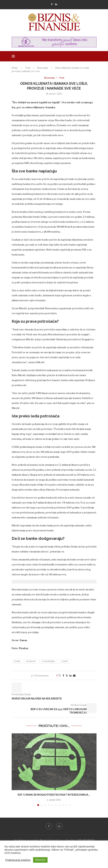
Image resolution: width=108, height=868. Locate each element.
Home (15, 68)
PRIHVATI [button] (40, 860)
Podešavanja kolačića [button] (18, 860)
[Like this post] (60, 675)
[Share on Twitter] (67, 675)
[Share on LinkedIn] (71, 675)
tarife (65, 661)
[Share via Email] (74, 675)
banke (17, 661)
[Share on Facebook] (63, 675)
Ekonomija (43, 68)
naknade (31, 661)
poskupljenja (49, 661)
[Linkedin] (56, 4)
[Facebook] (52, 4)
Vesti (28, 68)
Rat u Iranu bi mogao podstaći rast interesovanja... (54, 795)
